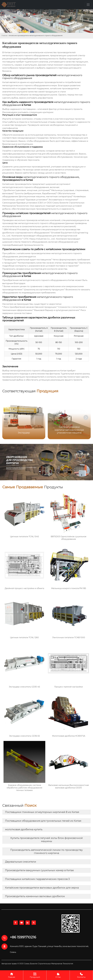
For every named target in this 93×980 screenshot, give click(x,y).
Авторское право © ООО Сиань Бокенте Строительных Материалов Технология (37, 964)
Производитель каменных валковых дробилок (35, 896)
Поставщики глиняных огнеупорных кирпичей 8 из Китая (42, 812)
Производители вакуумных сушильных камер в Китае (39, 870)
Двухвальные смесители (21, 862)
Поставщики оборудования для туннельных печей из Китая (43, 821)
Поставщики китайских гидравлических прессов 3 (37, 879)
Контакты (81, 975)
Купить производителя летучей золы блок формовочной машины (47, 840)
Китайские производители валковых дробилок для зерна (42, 888)
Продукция (35, 975)
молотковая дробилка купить (24, 829)
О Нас (58, 975)
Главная (4, 35)
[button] (86, 417)
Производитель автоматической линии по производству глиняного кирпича (46, 851)
